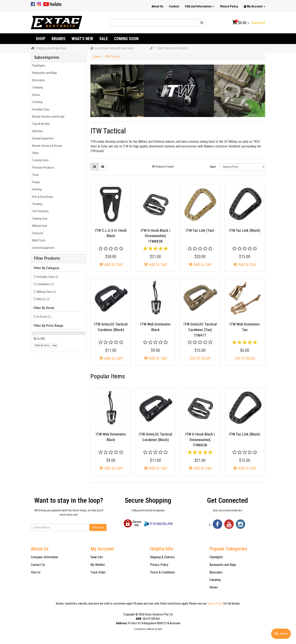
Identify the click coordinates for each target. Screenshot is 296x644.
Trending (37, 204)
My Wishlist (98, 565)
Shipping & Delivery (162, 557)
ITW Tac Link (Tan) (200, 230)
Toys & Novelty (40, 124)
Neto (160, 629)
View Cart (97, 557)
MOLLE (43, 299)
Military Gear (39, 226)
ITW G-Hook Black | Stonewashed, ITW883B (155, 236)
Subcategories (47, 57)
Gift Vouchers (40, 211)
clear (55, 345)
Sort (213, 167)
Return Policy (229, 6)
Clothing (37, 102)
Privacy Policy (159, 565)
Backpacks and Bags (44, 73)
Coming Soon (126, 39)
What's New (82, 39)
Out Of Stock (200, 358)
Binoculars (38, 80)
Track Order (98, 572)
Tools (35, 175)
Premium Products (43, 168)
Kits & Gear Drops (42, 197)
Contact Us (38, 565)
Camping (37, 87)
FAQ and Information (200, 6)
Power (36, 182)
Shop (41, 39)
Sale (104, 39)
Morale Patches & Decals (47, 146)
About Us (157, 6)
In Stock (44, 317)
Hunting (36, 189)
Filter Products (47, 258)
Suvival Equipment (42, 138)
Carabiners (45, 284)
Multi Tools (38, 240)
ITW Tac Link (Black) (245, 230)
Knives (36, 95)
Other (35, 153)
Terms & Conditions (162, 572)
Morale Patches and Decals (48, 117)
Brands (58, 39)
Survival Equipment (43, 248)
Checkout (258, 23)
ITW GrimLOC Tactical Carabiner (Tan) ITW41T (200, 330)
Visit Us (36, 572)
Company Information (45, 557)
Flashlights (38, 66)
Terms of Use (215, 603)
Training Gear (39, 219)
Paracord (37, 233)
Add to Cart (111, 264)
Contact (174, 6)
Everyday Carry (40, 109)
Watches (37, 131)
